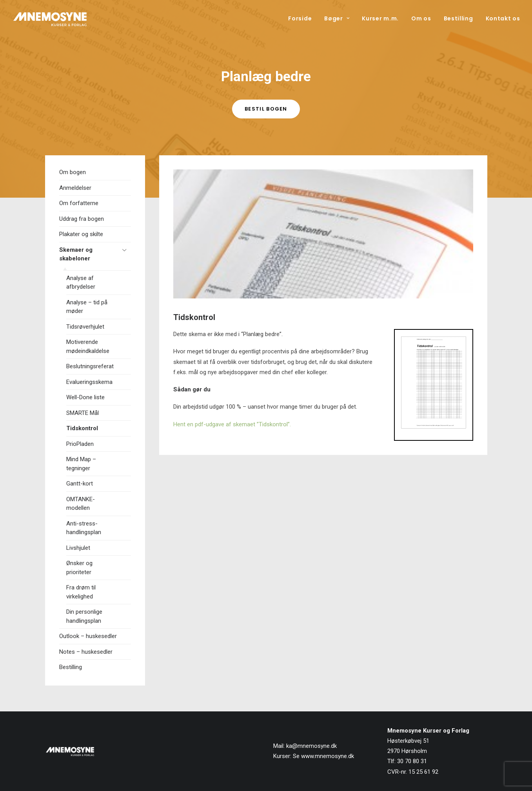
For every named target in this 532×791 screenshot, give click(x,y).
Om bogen (73, 172)
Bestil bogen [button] (266, 109)
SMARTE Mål (83, 413)
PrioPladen (80, 444)
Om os (421, 18)
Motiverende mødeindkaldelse (88, 346)
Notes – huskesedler (86, 652)
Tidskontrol (82, 428)
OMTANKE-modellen (81, 504)
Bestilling (458, 18)
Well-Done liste (85, 397)
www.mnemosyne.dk (328, 756)
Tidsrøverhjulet (85, 327)
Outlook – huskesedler (88, 636)
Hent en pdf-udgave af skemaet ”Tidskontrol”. (232, 424)
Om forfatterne (79, 203)
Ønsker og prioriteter (79, 568)
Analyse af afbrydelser (81, 283)
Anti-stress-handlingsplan (84, 528)
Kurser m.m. (380, 18)
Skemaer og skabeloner (76, 254)
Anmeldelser (75, 188)
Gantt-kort (80, 484)
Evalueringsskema (89, 382)
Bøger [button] (337, 18)
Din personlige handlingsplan (84, 616)
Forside (300, 18)
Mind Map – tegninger (81, 464)
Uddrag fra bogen (82, 219)
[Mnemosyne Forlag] (50, 18)
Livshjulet (78, 548)
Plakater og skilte (81, 234)
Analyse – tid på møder (87, 307)
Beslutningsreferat (90, 366)
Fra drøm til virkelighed (81, 592)
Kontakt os (503, 18)
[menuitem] (303, 18)
